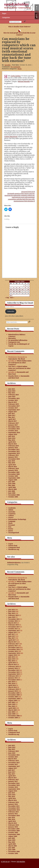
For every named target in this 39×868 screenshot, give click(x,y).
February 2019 (14, 404)
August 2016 (13, 434)
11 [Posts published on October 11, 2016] (14, 290)
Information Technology (17, 519)
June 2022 (12, 397)
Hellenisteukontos (14, 563)
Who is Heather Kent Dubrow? (19, 27)
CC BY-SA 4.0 (5, 862)
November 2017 (14, 406)
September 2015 (14, 453)
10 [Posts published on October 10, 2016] (11, 290)
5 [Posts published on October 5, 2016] (17, 288)
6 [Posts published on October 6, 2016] (20, 288)
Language (12, 521)
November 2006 (14, 495)
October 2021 (13, 400)
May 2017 (12, 417)
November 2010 (14, 459)
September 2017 (14, 410)
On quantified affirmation (18, 340)
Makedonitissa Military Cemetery (17, 335)
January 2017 (13, 425)
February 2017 (14, 423)
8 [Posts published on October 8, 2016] (25, 288)
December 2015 (14, 449)
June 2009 (12, 484)
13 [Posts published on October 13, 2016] (20, 290)
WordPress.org (14, 549)
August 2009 (13, 480)
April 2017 (12, 419)
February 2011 (14, 455)
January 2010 (13, 470)
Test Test (12, 366)
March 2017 (13, 421)
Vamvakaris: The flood (17, 359)
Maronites (12, 338)
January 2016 (13, 448)
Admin (11, 510)
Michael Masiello (24, 81)
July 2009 (12, 482)
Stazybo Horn (13, 376)
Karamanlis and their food (18, 373)
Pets (10, 527)
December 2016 (14, 427)
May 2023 (12, 393)
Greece (11, 517)
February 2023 (14, 395)
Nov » (12, 297)
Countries (12, 514)
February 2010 (14, 468)
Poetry (11, 529)
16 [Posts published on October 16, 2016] (28, 290)
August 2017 (13, 412)
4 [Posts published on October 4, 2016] (14, 288)
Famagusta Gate (14, 342)
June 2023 (12, 391)
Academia (12, 508)
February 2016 (14, 446)
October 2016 (13, 431)
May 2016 (12, 440)
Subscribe (11, 311)
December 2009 (14, 472)
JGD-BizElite (21, 862)
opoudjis (8, 65)
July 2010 (12, 461)
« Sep (7, 297)
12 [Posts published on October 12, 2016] (17, 290)
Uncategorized (14, 533)
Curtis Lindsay (16, 76)
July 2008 (12, 491)
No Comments (15, 67)
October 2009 (13, 476)
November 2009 (14, 474)
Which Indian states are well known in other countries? (20, 363)
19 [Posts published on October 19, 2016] (17, 292)
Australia (12, 512)
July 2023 (12, 389)
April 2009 (12, 487)
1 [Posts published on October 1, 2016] (25, 286)
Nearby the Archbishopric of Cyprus (19, 345)
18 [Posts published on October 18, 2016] (14, 292)
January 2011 (13, 457)
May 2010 (12, 463)
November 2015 (14, 451)
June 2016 (12, 438)
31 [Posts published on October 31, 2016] (11, 296)
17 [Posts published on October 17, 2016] (11, 292)
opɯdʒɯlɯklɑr (17, 4)
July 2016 (12, 436)
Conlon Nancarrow (11, 137)
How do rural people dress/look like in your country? (19, 34)
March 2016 (13, 444)
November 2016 (14, 429)
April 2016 (12, 442)
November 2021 (14, 398)
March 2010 (13, 467)
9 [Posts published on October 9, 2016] (28, 288)
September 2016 (14, 432)
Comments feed (14, 547)
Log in (11, 544)
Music (20, 69)
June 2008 (12, 493)
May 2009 (12, 485)
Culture (11, 516)
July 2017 (12, 413)
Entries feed (13, 546)
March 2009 (13, 489)
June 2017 (12, 415)
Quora (11, 531)
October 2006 (13, 497)
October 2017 (13, 408)
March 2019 (13, 402)
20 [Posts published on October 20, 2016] (20, 292)
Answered (28, 192)
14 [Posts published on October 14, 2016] (22, 290)
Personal (12, 525)
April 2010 (12, 465)
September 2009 (14, 478)
